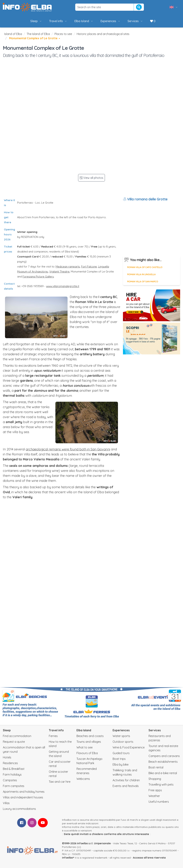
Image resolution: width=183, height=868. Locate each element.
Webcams (83, 779)
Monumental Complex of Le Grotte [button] (35, 38)
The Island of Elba (38, 34)
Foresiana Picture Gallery (38, 277)
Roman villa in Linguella (141, 274)
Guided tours (121, 753)
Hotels (7, 757)
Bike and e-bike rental (163, 773)
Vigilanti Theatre (59, 272)
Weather (154, 796)
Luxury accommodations (19, 809)
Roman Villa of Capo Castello (145, 267)
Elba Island (84, 21)
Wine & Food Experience (129, 747)
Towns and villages (89, 742)
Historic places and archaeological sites (103, 34)
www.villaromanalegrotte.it (63, 286)
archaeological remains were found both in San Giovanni (68, 449)
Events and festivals (126, 786)
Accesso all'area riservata (149, 858)
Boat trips (119, 759)
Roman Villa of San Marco (143, 282)
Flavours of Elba (87, 753)
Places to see (63, 34)
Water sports (121, 736)
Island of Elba (13, 34)
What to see (85, 747)
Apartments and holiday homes (24, 792)
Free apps (155, 790)
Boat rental (156, 767)
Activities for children (126, 780)
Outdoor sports (123, 742)
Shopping (155, 779)
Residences (10, 763)
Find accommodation (17, 736)
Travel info (58, 21)
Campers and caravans (164, 756)
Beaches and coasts (90, 736)
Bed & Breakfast (14, 769)
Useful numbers (159, 802)
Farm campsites (14, 786)
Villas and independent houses (23, 797)
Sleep (36, 21)
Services (135, 21)
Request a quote (14, 742)
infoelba (67, 858)
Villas (6, 803)
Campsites (10, 780)
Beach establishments (163, 762)
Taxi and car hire (60, 782)
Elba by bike (121, 764)
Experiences (110, 21)
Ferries (53, 736)
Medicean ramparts (68, 267)
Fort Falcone (89, 267)
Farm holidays (12, 774)
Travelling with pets (161, 784)
